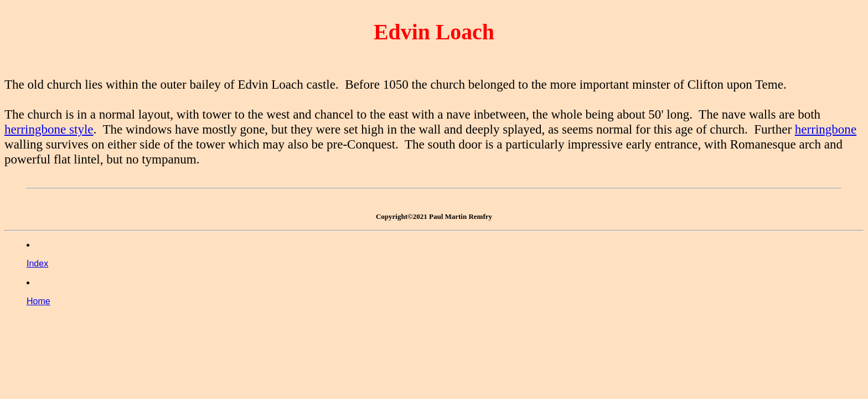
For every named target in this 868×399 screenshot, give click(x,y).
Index (37, 264)
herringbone (826, 129)
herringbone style (49, 129)
